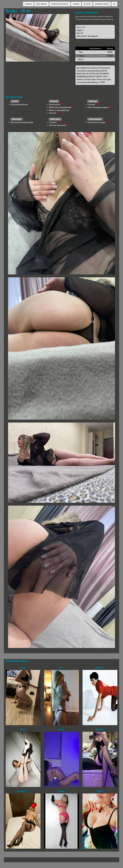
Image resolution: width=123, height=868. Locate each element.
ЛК (114, 4)
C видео (76, 4)
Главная (28, 4)
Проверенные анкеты (60, 4)
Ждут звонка (41, 4)
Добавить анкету (102, 4)
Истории (87, 4)
